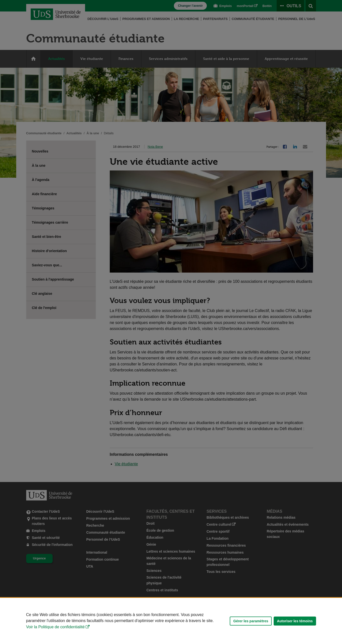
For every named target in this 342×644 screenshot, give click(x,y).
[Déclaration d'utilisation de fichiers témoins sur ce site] (171, 621)
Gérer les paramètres (251, 621)
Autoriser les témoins (295, 621)
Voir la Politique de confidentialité (56, 627)
